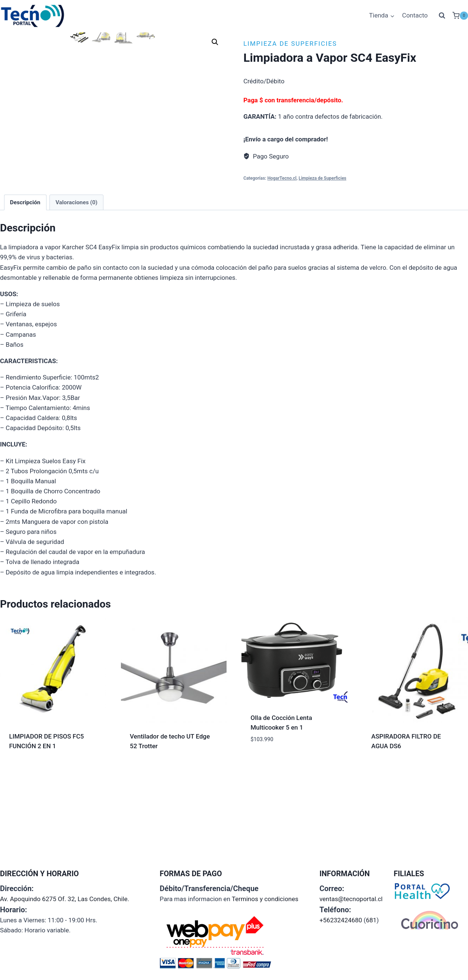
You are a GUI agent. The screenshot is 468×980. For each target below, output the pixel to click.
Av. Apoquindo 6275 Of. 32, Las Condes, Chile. (65, 900)
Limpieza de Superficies (290, 44)
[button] (215, 42)
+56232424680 (341, 922)
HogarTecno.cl (282, 178)
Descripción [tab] (25, 291)
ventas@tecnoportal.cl (351, 900)
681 (371, 922)
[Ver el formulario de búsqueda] (442, 16)
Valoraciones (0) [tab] (76, 291)
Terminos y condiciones (265, 900)
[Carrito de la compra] (460, 16)
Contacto (415, 15)
